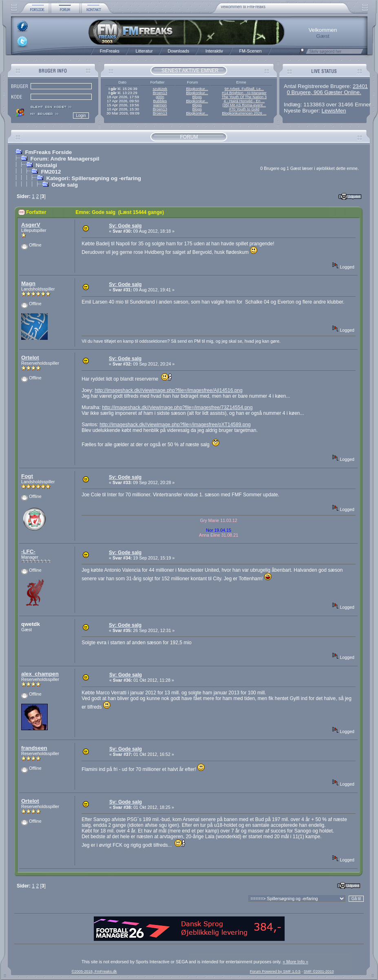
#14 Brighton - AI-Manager (244, 93)
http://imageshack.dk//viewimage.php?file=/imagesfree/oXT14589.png (175, 425)
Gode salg (64, 185)
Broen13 (160, 93)
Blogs (197, 97)
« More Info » (295, 962)
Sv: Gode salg (125, 226)
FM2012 (51, 172)
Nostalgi (46, 165)
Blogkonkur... (197, 89)
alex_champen (40, 674)
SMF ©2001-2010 (319, 971)
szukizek (160, 89)
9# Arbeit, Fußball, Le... (244, 89)
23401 (360, 86)
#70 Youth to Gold (244, 109)
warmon (160, 105)
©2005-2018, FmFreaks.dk (94, 971)
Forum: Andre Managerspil (65, 159)
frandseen (34, 748)
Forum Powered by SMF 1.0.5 (275, 971)
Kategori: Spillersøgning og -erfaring (94, 178)
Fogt (27, 476)
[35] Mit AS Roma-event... (244, 105)
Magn (28, 283)
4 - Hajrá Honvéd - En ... (244, 101)
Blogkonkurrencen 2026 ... (244, 113)
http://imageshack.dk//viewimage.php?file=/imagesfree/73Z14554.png (177, 407)
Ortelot (30, 358)
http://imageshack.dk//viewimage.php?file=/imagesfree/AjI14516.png (169, 390)
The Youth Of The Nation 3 (244, 97)
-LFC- (28, 552)
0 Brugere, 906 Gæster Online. (324, 92)
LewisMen (334, 111)
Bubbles (160, 101)
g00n (160, 97)
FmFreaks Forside (48, 152)
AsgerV (31, 225)
